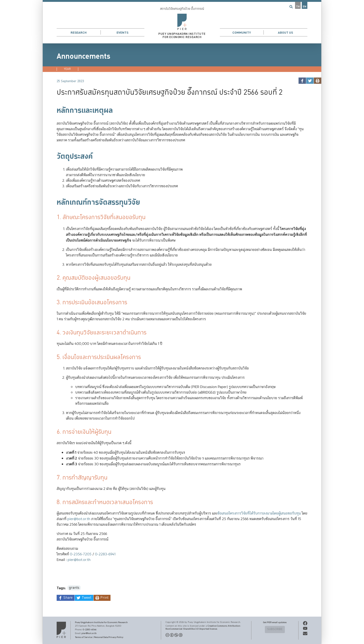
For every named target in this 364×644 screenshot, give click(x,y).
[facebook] (302, 81)
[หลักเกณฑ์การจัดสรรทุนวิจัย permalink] (54, 202)
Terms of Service (84, 637)
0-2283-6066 (89, 630)
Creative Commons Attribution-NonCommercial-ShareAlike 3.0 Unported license (203, 627)
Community (242, 33)
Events (122, 33)
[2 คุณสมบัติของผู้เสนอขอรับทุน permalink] (54, 278)
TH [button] (298, 7)
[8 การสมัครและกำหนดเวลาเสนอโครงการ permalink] (54, 503)
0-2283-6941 (105, 554)
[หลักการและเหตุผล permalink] (54, 110)
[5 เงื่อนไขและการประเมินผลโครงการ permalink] (54, 358)
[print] (317, 81)
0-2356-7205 (81, 554)
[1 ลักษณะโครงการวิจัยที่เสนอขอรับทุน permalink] (54, 218)
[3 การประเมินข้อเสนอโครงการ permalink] (54, 303)
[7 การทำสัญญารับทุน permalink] (54, 478)
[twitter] (310, 81)
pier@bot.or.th (79, 519)
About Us (285, 33)
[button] (182, 22)
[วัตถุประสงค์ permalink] (54, 156)
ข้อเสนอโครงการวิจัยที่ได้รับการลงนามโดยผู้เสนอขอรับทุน (259, 513)
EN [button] (305, 7)
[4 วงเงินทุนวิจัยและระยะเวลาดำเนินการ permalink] (54, 333)
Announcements (83, 56)
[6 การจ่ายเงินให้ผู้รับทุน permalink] (54, 432)
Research (79, 33)
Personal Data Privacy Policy (109, 637)
